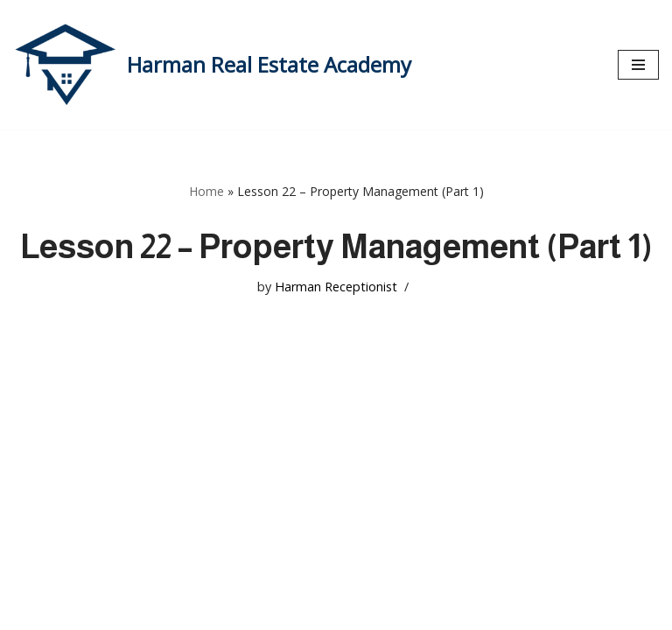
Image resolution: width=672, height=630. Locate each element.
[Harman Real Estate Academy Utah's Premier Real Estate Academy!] (212, 65)
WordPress (179, 611)
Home (206, 191)
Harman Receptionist (336, 287)
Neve (30, 611)
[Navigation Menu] (638, 65)
